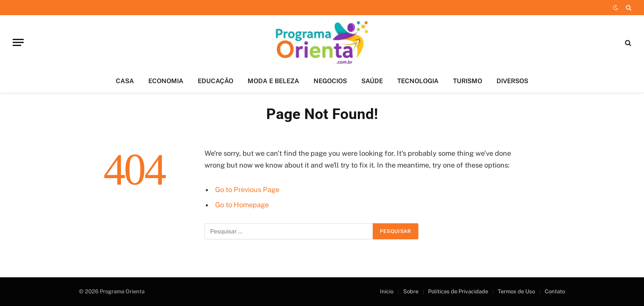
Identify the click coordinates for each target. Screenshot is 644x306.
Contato (555, 291)
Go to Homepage (242, 205)
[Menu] (18, 42)
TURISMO (468, 81)
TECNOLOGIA (418, 81)
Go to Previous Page (247, 190)
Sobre (411, 291)
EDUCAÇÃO (216, 81)
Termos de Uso (516, 291)
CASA (125, 81)
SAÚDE (372, 81)
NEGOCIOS (330, 81)
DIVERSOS (512, 81)
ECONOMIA (166, 81)
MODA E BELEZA (273, 81)
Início (387, 291)
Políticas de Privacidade (458, 291)
